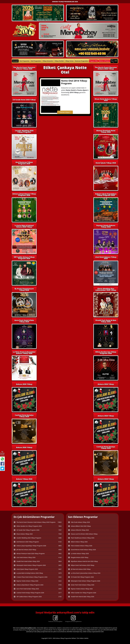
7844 (60, 526)
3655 (60, 565)
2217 (60, 593)
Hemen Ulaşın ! (65, 112)
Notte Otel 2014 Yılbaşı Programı (74, 82)
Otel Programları (36, 61)
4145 (60, 557)
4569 (60, 550)
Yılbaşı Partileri (59, 61)
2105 (60, 597)
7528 (60, 534)
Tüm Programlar (24, 61)
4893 (60, 546)
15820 (60, 522)
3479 (60, 573)
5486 (60, 538)
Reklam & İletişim (104, 61)
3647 (60, 569)
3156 (60, 585)
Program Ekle (94, 61)
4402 (60, 554)
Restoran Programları (82, 61)
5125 (60, 542)
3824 (60, 561)
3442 (60, 577)
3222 (60, 581)
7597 (60, 530)
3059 (60, 589)
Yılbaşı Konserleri (48, 61)
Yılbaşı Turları (69, 61)
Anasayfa (15, 61)
